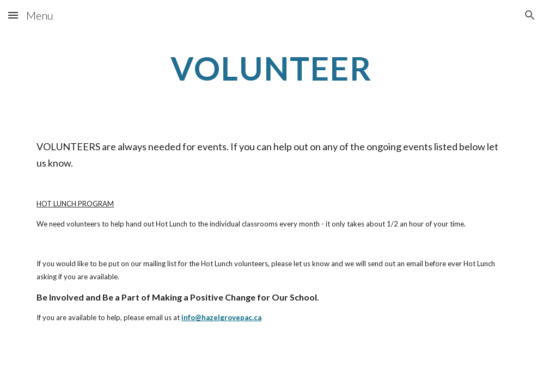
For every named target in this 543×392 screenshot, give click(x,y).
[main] (271, 68)
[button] (13, 15)
